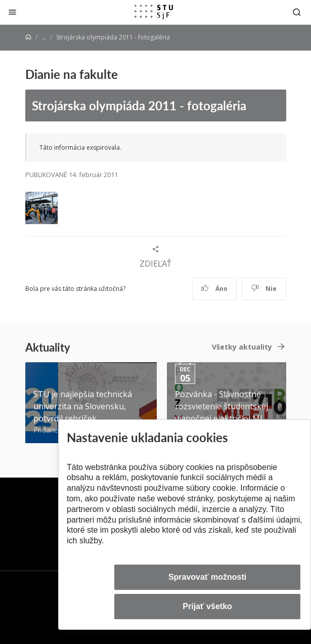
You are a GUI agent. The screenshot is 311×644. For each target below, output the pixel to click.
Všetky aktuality (242, 347)
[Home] (28, 37)
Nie (264, 289)
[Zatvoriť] (12, 12)
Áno (214, 289)
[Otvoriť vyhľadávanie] (297, 12)
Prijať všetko (207, 606)
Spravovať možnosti (207, 577)
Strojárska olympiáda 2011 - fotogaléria (139, 105)
